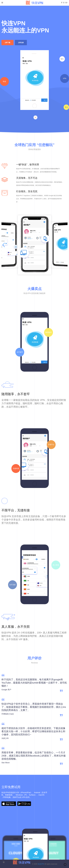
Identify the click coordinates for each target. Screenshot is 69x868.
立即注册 (21, 43)
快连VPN (41, 864)
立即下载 (7, 43)
